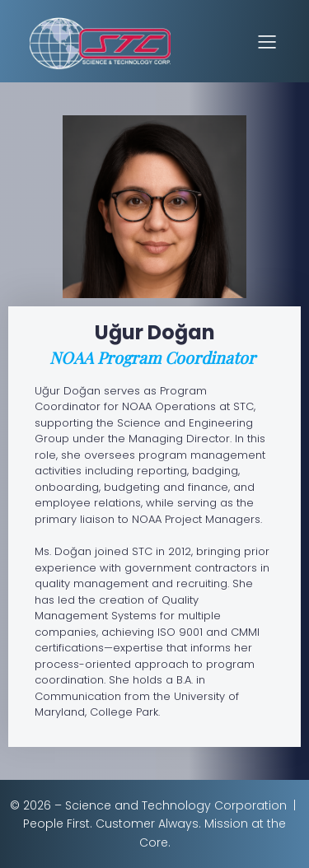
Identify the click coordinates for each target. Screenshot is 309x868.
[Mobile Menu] (267, 41)
